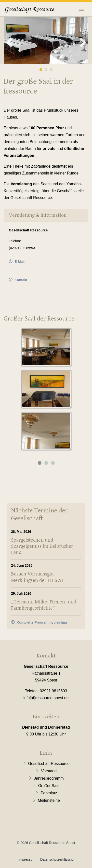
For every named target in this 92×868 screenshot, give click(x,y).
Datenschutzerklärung (57, 859)
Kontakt (21, 280)
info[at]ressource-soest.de (46, 698)
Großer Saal (49, 786)
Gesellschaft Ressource (49, 764)
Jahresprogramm (49, 778)
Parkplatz (49, 793)
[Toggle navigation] (81, 10)
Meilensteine (49, 800)
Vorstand (49, 771)
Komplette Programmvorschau (42, 622)
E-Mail (20, 262)
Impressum (27, 859)
